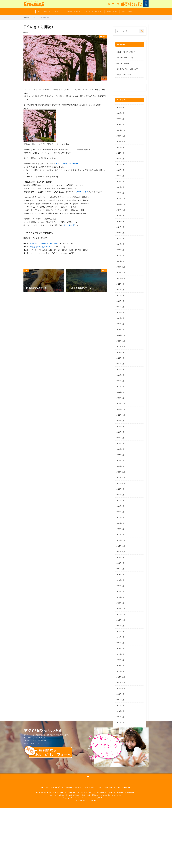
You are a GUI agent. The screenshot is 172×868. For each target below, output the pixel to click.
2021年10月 (121, 415)
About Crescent (127, 12)
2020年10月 (121, 483)
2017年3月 (120, 728)
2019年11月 (121, 546)
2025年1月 (120, 193)
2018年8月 (120, 631)
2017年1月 (120, 740)
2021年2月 (120, 461)
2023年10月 (121, 278)
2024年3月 (120, 250)
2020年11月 (121, 478)
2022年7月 (120, 364)
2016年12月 (121, 745)
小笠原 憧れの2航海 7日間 (40, 247)
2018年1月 (120, 671)
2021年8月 (120, 426)
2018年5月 (120, 648)
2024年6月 (120, 233)
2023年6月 (120, 301)
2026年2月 (120, 119)
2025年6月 (120, 164)
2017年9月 (120, 694)
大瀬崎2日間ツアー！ (124, 75)
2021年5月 (120, 443)
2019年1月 (120, 603)
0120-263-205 (122, 88)
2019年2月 (120, 597)
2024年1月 (120, 261)
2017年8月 (120, 700)
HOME (27, 18)
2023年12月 (121, 267)
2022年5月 (120, 375)
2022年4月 (120, 381)
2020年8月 (120, 495)
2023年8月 (120, 290)
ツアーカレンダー (81, 192)
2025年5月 (120, 170)
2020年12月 (121, 472)
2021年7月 (120, 432)
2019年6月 (120, 574)
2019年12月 (121, 540)
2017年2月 (120, 734)
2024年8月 (120, 221)
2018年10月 (121, 620)
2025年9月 (120, 147)
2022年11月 (121, 341)
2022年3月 (120, 386)
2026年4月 (120, 107)
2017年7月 (120, 705)
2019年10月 (121, 552)
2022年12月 (121, 335)
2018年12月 (121, 609)
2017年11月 (121, 683)
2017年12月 (121, 677)
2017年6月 (120, 711)
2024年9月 (120, 216)
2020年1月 (120, 535)
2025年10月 (121, 142)
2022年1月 (120, 398)
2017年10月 (121, 688)
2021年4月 (120, 449)
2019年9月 (120, 557)
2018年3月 (120, 660)
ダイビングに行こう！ (94, 12)
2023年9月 (120, 284)
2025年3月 (120, 181)
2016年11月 (121, 751)
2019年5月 (120, 580)
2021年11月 (121, 409)
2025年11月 (121, 136)
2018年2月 (120, 666)
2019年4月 (120, 586)
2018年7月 (120, 637)
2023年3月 (120, 318)
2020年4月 (120, 517)
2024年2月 (120, 255)
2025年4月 (120, 176)
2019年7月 (120, 569)
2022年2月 (120, 392)
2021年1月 (120, 466)
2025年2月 (120, 187)
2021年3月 (120, 455)
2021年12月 (121, 404)
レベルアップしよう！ (73, 12)
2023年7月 (120, 295)
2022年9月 (120, 352)
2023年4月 (120, 312)
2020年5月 (120, 512)
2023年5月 (120, 307)
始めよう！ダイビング (52, 12)
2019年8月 (120, 563)
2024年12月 (121, 199)
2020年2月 (120, 529)
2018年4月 (120, 654)
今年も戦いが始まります (125, 58)
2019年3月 (120, 591)
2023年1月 (120, 330)
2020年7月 (120, 500)
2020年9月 (120, 489)
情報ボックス (111, 12)
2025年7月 (120, 159)
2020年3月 (120, 523)
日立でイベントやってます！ (126, 52)
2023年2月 (120, 324)
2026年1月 (120, 124)
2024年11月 (121, 204)
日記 (34, 18)
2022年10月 (121, 347)
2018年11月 (121, 614)
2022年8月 (120, 358)
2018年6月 (120, 643)
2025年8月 (120, 153)
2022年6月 (120, 369)
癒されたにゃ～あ (123, 63)
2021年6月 (120, 438)
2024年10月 (121, 210)
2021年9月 (120, 421)
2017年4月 (120, 722)
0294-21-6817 (133, 4)
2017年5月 (120, 717)
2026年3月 (120, 113)
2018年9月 (120, 626)
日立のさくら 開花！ (45, 18)
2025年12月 (121, 130)
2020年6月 (120, 506)
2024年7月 (120, 227)
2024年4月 (120, 244)
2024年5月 (120, 238)
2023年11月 (121, 273)
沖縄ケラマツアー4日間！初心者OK (44, 243)
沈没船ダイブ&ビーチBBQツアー (128, 69)
